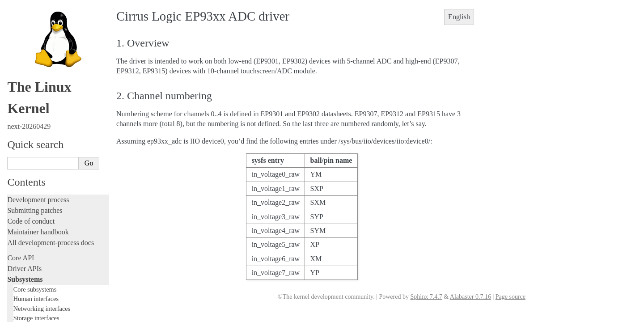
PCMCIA (30, 22)
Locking (19, 171)
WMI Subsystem (39, 153)
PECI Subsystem (39, 144)
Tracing (18, 240)
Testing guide (26, 218)
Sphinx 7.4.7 (426, 297)
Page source (511, 297)
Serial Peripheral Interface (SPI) (57, 31)
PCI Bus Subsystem (42, 118)
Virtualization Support (45, 57)
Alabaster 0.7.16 (470, 297)
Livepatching (26, 261)
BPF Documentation (43, 100)
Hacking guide (28, 229)
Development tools (34, 208)
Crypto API (33, 91)
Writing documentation (40, 197)
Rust (14, 272)
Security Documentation (48, 83)
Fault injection (28, 251)
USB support (34, 109)
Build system (26, 298)
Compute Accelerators (45, 74)
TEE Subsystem (38, 161)
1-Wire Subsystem (41, 39)
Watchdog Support (41, 48)
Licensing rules (29, 186)
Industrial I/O (37, 13)
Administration (29, 287)
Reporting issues (31, 309)
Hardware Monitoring (45, 66)
